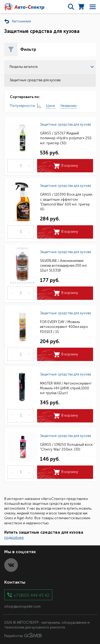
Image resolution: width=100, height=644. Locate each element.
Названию (69, 106)
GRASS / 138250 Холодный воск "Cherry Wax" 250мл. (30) (66, 447)
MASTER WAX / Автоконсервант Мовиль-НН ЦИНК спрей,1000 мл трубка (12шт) (66, 388)
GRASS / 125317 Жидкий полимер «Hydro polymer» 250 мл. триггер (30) (66, 138)
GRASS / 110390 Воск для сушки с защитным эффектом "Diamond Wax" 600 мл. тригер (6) (66, 202)
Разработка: (23, 635)
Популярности (25, 106)
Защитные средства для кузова (65, 124)
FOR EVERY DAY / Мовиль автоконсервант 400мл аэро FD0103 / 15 (64, 327)
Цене (51, 106)
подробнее (14, 538)
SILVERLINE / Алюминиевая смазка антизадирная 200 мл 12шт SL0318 (63, 265)
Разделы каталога (52, 67)
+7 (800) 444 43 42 (31, 595)
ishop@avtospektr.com (22, 606)
